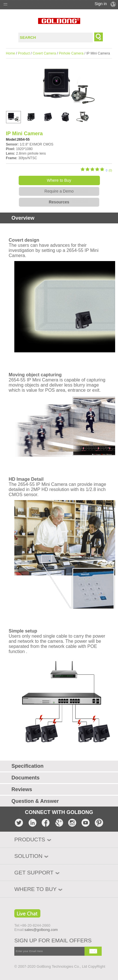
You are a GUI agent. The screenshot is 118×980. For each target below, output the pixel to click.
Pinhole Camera (71, 53)
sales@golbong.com (41, 930)
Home (11, 53)
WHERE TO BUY (35, 889)
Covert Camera (44, 53)
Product (24, 53)
